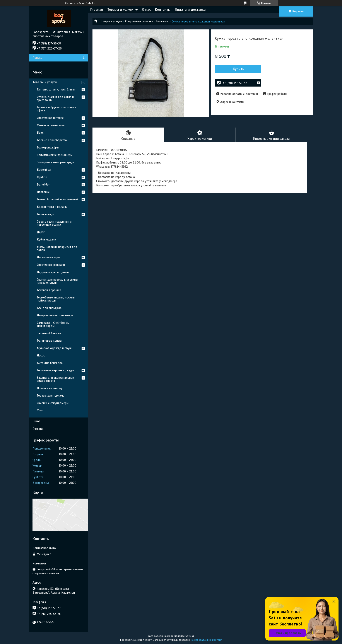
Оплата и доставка (190, 10)
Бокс (40, 133)
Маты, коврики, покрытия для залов (57, 248)
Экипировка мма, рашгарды (55, 162)
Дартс (41, 232)
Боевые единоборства (52, 140)
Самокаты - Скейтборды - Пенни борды (54, 324)
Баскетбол (44, 170)
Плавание (43, 192)
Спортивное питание (50, 118)
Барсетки (162, 21)
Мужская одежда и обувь (55, 348)
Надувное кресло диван (53, 272)
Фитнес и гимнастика (51, 125)
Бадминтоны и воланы (52, 207)
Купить (239, 69)
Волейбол (44, 185)
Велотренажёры (48, 147)
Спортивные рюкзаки (139, 21)
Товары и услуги (120, 10)
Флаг (40, 410)
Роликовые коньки (50, 341)
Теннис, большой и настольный (58, 199)
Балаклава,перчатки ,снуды (55, 370)
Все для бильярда (49, 308)
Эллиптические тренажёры (55, 155)
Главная (97, 10)
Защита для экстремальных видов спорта (55, 379)
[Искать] (84, 58)
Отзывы (38, 429)
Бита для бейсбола (50, 363)
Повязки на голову (50, 388)
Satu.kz (190, 636)
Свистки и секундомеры (53, 403)
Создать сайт (73, 3)
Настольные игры (48, 257)
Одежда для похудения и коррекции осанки (54, 223)
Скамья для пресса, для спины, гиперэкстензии (58, 281)
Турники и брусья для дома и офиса (56, 109)
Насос (41, 355)
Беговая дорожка (49, 290)
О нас (146, 10)
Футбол (42, 177)
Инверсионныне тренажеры (55, 315)
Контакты (163, 10)
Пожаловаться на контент (206, 640)
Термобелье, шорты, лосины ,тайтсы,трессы (56, 299)
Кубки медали (46, 239)
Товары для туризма (51, 396)
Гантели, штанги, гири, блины (56, 89)
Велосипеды (45, 214)
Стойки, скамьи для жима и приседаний (55, 98)
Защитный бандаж (49, 333)
